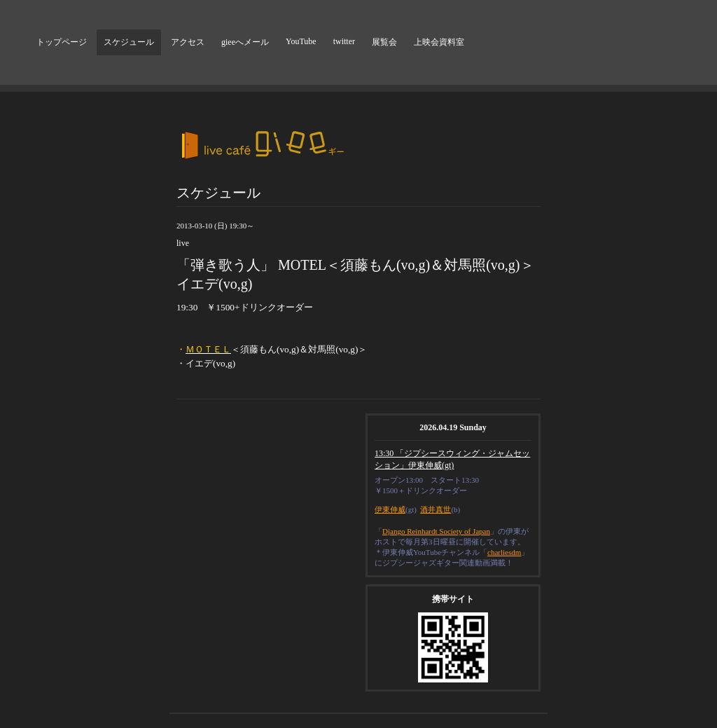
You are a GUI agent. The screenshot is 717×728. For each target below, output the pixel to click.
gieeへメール (245, 42)
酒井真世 (436, 509)
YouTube (301, 41)
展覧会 (384, 42)
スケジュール (129, 42)
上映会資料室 (439, 42)
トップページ (62, 42)
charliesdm (504, 552)
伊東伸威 (390, 509)
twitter (344, 41)
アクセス (188, 42)
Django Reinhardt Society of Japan (436, 531)
